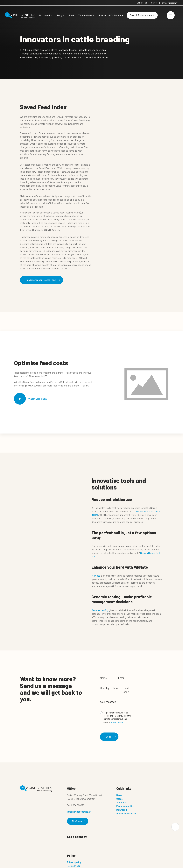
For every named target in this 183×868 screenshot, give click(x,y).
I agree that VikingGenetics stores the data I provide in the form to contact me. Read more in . (117, 718)
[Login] (162, 15)
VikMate (96, 576)
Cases (119, 798)
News (119, 795)
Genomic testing (100, 610)
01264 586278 (77, 805)
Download (122, 809)
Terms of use (74, 866)
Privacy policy (74, 862)
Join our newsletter (126, 813)
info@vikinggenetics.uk (79, 811)
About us (121, 802)
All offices (78, 821)
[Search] (142, 15)
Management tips (125, 806)
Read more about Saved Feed (44, 280)
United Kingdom (169, 3)
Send (110, 736)
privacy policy (117, 722)
